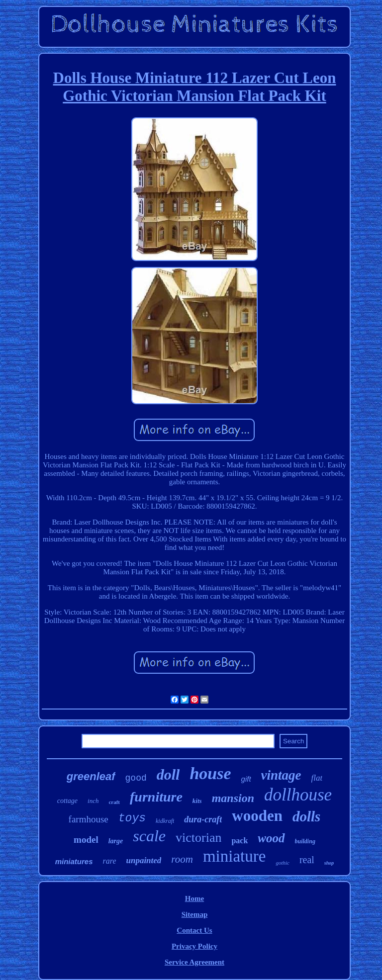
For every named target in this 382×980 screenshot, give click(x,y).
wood (271, 838)
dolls (306, 816)
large (116, 841)
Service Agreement (194, 962)
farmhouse (89, 819)
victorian (198, 838)
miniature (234, 856)
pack (239, 841)
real (307, 860)
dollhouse (298, 795)
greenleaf (91, 776)
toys (132, 818)
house (210, 773)
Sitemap (195, 914)
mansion (233, 798)
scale (149, 836)
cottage (67, 801)
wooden (257, 816)
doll (168, 774)
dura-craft (203, 819)
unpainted (143, 860)
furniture (156, 797)
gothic (283, 863)
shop (329, 863)
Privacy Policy (194, 946)
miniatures (74, 861)
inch (93, 801)
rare (110, 861)
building (305, 841)
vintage (281, 775)
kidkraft (165, 821)
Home (194, 898)
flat (317, 778)
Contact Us (194, 930)
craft (114, 802)
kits (197, 801)
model (86, 840)
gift (246, 779)
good (136, 778)
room (182, 859)
